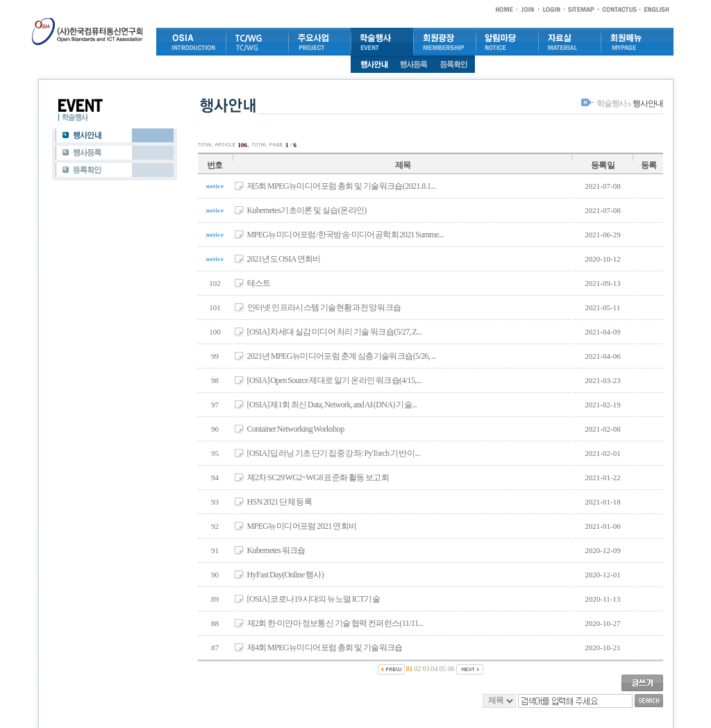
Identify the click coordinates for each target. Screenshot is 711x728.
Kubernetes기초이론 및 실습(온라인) (307, 210)
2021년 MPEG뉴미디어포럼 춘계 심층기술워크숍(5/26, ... (342, 356)
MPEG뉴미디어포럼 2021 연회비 (302, 526)
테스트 (259, 283)
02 (418, 669)
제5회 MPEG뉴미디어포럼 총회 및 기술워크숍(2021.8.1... (342, 186)
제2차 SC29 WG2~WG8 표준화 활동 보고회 (318, 477)
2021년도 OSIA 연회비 (284, 259)
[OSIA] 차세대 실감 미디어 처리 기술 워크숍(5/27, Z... (335, 332)
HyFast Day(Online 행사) (286, 575)
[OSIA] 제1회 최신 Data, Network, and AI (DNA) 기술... (332, 405)
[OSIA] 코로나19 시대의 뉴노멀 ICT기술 (314, 599)
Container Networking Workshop (296, 429)
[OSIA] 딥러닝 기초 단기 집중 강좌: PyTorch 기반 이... (334, 453)
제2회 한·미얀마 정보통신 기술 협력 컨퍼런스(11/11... (335, 623)
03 (426, 669)
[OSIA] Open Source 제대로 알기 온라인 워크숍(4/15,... (334, 380)
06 (451, 669)
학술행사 (611, 103)
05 (443, 669)
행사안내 (647, 103)
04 (435, 669)
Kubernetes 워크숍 (276, 550)
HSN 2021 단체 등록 (280, 502)
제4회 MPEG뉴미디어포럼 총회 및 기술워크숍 (325, 647)
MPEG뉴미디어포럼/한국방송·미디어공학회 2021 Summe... (346, 235)
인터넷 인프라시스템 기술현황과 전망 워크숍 (324, 307)
